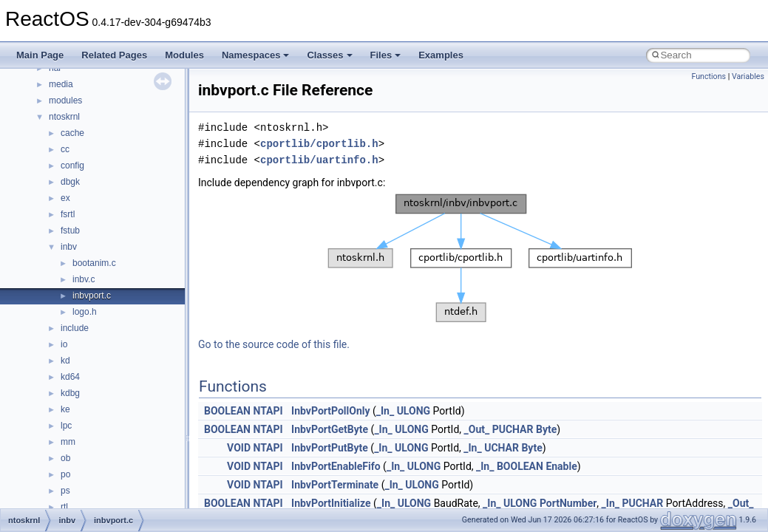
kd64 (70, 377)
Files (386, 55)
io (64, 344)
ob (65, 458)
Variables (748, 76)
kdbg (70, 393)
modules (65, 100)
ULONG (414, 411)
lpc (66, 426)
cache (72, 133)
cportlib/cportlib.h (319, 144)
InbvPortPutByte (330, 448)
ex (65, 198)
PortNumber (568, 503)
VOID (239, 448)
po (65, 474)
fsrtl (68, 214)
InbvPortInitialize (331, 503)
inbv (69, 247)
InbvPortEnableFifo (336, 466)
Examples (441, 55)
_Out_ (477, 429)
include (75, 328)
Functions (708, 76)
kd (65, 361)
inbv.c (84, 279)
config (72, 166)
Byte (546, 429)
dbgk (70, 182)
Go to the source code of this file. (274, 344)
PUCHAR (513, 429)
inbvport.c (92, 296)
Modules (184, 55)
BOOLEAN (227, 411)
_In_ (385, 411)
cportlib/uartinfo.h (319, 160)
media (61, 84)
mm (68, 442)
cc (65, 149)
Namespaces (256, 55)
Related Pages (114, 55)
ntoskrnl (64, 117)
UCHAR (502, 448)
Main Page (40, 55)
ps (65, 491)
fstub (70, 231)
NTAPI (268, 411)
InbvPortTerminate (335, 485)
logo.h (85, 312)
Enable (561, 466)
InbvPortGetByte (330, 429)
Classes (329, 55)
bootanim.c (94, 263)
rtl (64, 507)
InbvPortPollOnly (330, 411)
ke (65, 409)
